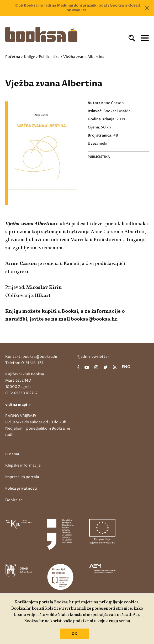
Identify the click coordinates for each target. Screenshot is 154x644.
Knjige (30, 57)
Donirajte (14, 500)
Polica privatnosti (21, 488)
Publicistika (49, 57)
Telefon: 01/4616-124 (24, 363)
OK (74, 634)
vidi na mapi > (18, 405)
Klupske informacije (23, 465)
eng (126, 367)
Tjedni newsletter (93, 357)
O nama (12, 454)
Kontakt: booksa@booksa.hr (31, 357)
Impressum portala (22, 477)
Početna (13, 57)
